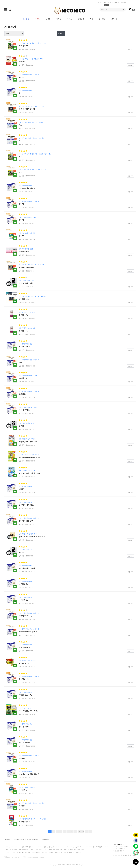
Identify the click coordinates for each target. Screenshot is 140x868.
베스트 (37, 19)
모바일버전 (46, 840)
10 (82, 831)
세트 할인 (26, 19)
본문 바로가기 (0, 0)
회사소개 (7, 840)
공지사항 (114, 19)
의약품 (69, 19)
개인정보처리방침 (33, 840)
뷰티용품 (102, 19)
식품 (91, 19)
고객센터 (124, 3)
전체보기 (61, 33)
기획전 (59, 19)
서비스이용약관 (19, 840)
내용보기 (130, 49)
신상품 (48, 19)
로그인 (99, 3)
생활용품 (81, 19)
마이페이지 (115, 3)
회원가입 (107, 3)
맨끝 (90, 832)
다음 (87, 832)
